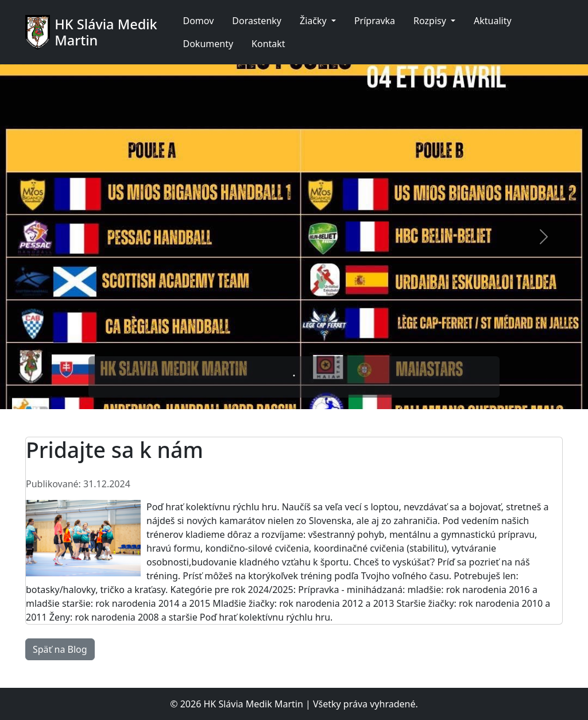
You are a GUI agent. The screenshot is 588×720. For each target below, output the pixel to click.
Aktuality (493, 21)
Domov (198, 21)
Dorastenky (257, 21)
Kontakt (268, 44)
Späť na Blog (60, 649)
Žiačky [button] (314, 21)
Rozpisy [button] (431, 21)
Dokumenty (208, 44)
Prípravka (375, 21)
